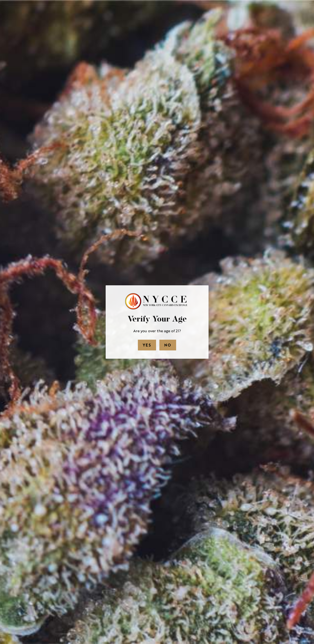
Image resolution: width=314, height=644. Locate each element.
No (168, 345)
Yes (147, 345)
